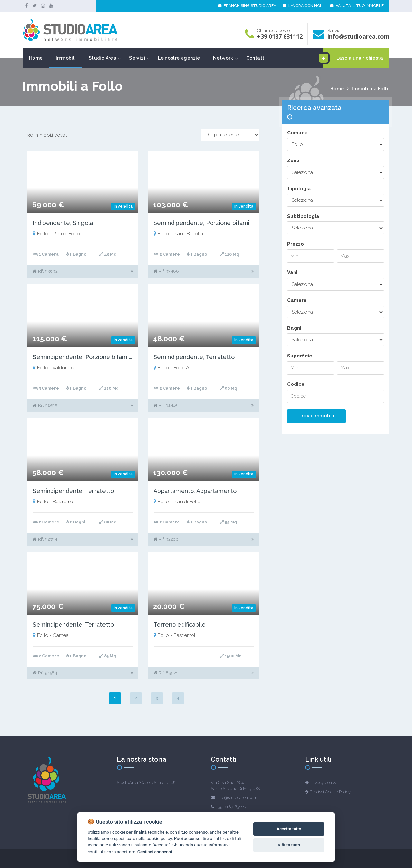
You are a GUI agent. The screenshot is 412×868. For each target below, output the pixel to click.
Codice (296, 384)
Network (223, 58)
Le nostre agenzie (179, 58)
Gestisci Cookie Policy (330, 792)
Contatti (256, 58)
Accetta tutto (289, 829)
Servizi (137, 58)
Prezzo (295, 244)
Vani (292, 272)
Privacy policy (323, 782)
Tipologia (299, 189)
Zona (293, 161)
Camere (297, 300)
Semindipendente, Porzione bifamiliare (208, 223)
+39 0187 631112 (280, 36)
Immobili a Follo (371, 89)
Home (36, 58)
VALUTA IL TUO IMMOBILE (357, 6)
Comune (297, 133)
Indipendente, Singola (63, 223)
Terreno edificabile (180, 624)
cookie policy (159, 838)
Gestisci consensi (155, 852)
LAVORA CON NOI (302, 6)
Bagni (294, 328)
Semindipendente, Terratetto (194, 357)
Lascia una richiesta (353, 58)
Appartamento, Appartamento (195, 491)
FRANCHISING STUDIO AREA (247, 6)
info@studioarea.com (358, 36)
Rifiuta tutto (289, 845)
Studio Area (103, 58)
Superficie (300, 356)
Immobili (66, 58)
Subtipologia (303, 216)
